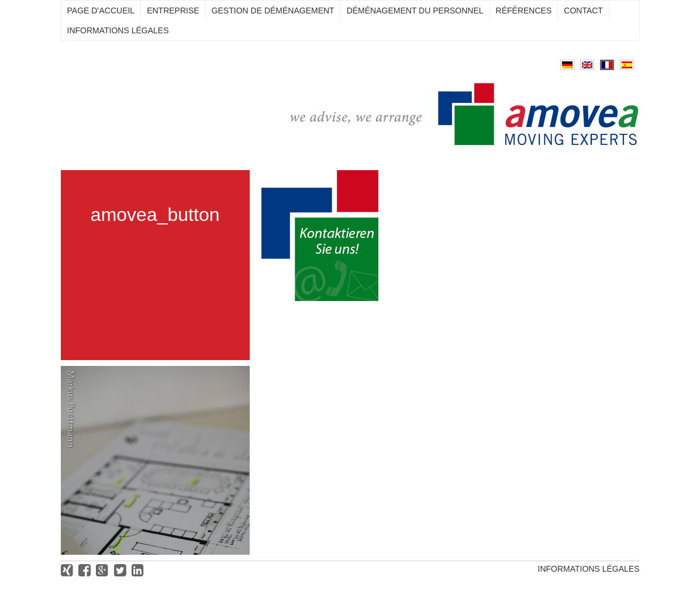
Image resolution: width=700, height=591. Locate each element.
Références (524, 11)
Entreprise (173, 11)
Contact (583, 11)
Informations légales (118, 30)
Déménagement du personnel (415, 11)
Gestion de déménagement (273, 11)
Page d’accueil (101, 11)
